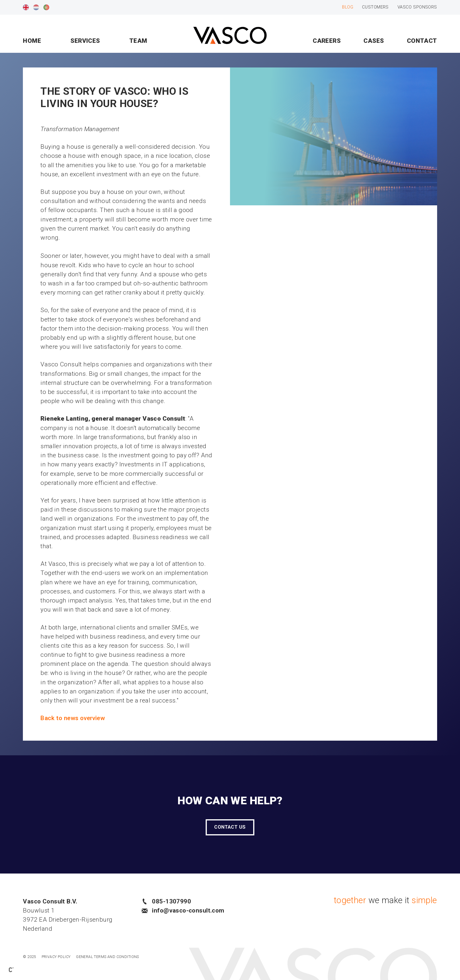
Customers (375, 7)
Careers (327, 41)
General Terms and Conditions (108, 957)
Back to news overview (73, 718)
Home (32, 41)
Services (85, 41)
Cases (374, 41)
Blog (348, 7)
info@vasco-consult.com (183, 910)
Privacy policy (56, 957)
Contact (422, 41)
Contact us (230, 827)
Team (138, 41)
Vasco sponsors (417, 7)
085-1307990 (166, 901)
